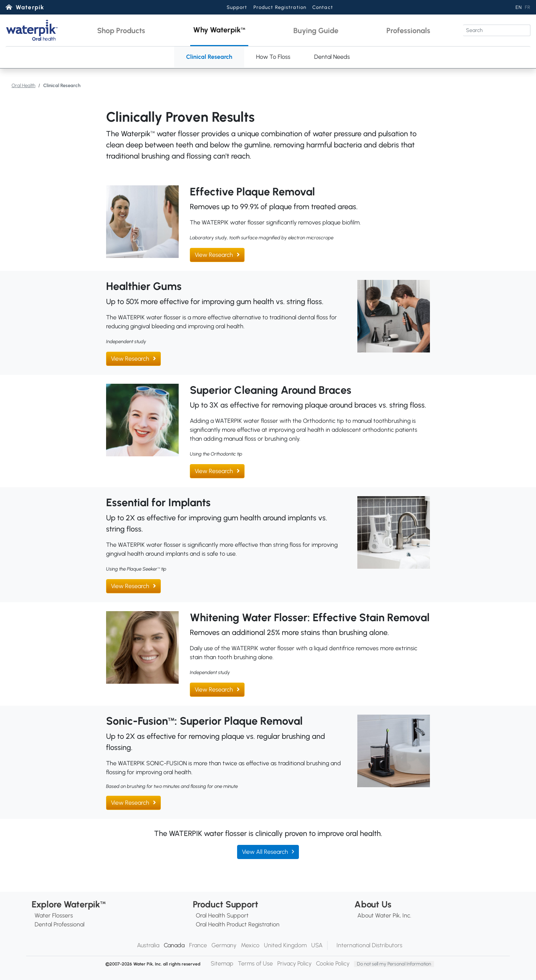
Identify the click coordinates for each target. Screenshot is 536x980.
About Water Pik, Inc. (384, 915)
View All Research (265, 852)
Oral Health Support (222, 915)
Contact (323, 7)
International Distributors (369, 945)
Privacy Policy (294, 963)
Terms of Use (255, 963)
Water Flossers (54, 915)
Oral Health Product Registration (238, 924)
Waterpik (30, 7)
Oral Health (23, 85)
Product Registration (280, 7)
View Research (214, 255)
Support (237, 7)
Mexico (250, 945)
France (198, 945)
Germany (224, 945)
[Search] (497, 30)
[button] (121, 30)
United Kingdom (285, 945)
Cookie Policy (333, 963)
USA (317, 945)
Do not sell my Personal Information (394, 964)
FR (528, 7)
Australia (148, 945)
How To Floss (273, 57)
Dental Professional (60, 924)
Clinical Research (209, 57)
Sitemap (222, 963)
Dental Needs (332, 57)
